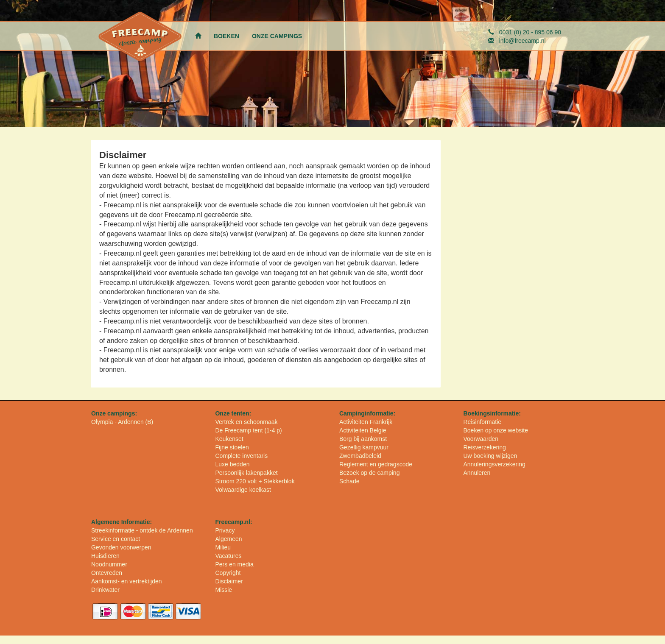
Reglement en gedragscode (376, 464)
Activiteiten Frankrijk (366, 422)
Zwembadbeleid (360, 456)
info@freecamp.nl (522, 41)
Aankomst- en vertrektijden (127, 581)
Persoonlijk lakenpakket (246, 473)
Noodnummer (109, 564)
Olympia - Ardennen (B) (122, 422)
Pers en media (234, 564)
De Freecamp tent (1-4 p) (248, 430)
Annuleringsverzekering (494, 464)
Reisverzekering (484, 447)
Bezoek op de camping (369, 473)
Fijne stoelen (232, 447)
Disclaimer (229, 581)
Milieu (223, 547)
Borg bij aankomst (363, 439)
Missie (224, 590)
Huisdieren (105, 556)
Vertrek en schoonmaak (246, 422)
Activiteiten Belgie (363, 430)
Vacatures (228, 556)
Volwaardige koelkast (243, 490)
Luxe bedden (232, 464)
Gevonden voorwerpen (121, 547)
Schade (349, 481)
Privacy (225, 530)
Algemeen (228, 539)
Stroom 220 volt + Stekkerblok (255, 481)
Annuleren (477, 473)
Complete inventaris (241, 456)
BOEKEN (226, 36)
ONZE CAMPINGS (277, 36)
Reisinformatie (482, 422)
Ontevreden (107, 573)
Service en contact (116, 539)
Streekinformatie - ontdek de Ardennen (142, 530)
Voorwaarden (481, 439)
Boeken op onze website (496, 430)
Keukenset (229, 439)
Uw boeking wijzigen (490, 456)
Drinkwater (105, 590)
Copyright (228, 573)
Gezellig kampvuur (364, 447)
